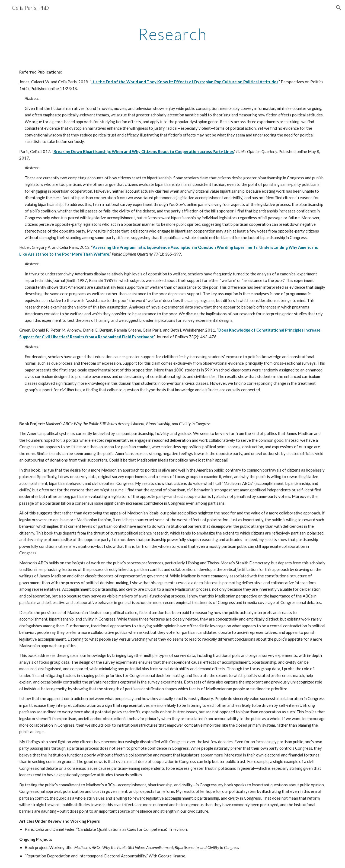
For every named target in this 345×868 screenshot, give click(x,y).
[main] (173, 34)
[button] (338, 8)
